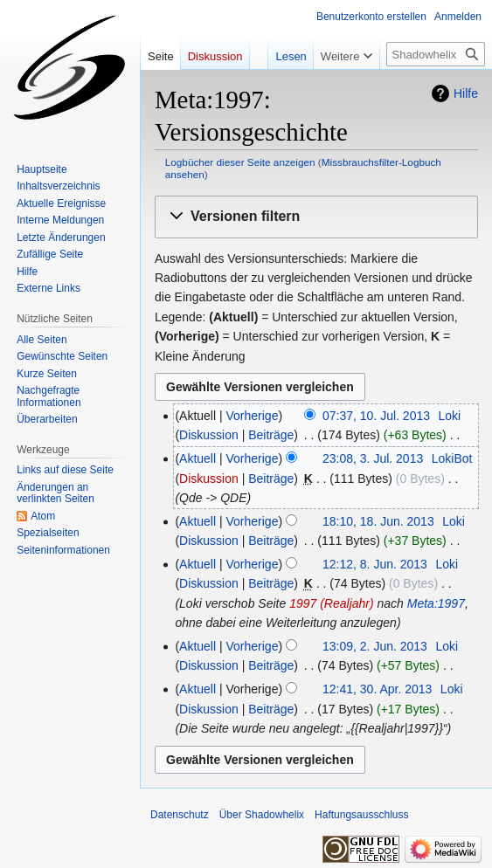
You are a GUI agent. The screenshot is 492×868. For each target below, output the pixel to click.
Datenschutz (180, 815)
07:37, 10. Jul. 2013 (376, 416)
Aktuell (197, 458)
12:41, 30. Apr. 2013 (377, 689)
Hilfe (466, 93)
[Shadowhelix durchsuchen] (436, 54)
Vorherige (253, 416)
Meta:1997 (436, 603)
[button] (316, 217)
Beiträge (271, 435)
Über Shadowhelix (262, 815)
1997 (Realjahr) (332, 603)
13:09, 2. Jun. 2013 (375, 646)
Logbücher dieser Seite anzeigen (240, 162)
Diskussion (209, 435)
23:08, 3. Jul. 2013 (373, 458)
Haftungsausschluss (361, 815)
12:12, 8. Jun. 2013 (375, 564)
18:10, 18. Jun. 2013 (378, 521)
